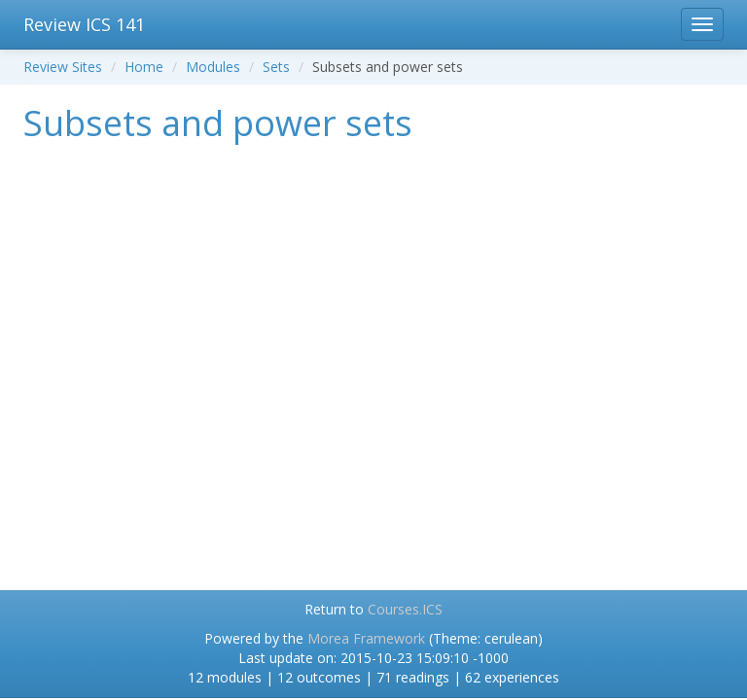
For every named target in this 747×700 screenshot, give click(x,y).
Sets (276, 67)
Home (144, 67)
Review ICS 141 (84, 24)
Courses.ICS (405, 609)
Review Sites (63, 67)
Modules (213, 67)
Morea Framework (366, 638)
